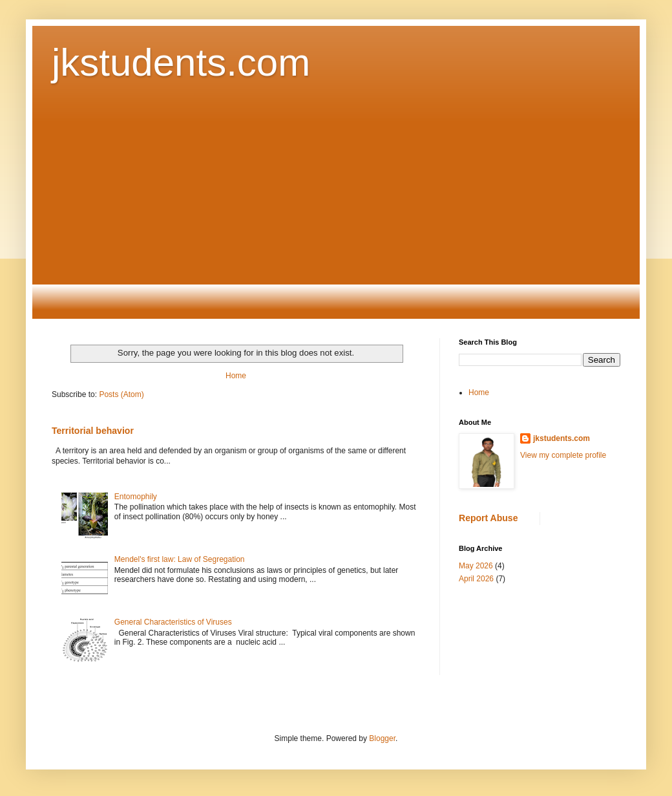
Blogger (382, 738)
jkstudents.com (181, 62)
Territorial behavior (93, 431)
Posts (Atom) (121, 394)
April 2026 (476, 579)
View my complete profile (563, 455)
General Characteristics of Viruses (173, 622)
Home (236, 376)
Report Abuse (488, 518)
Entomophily (136, 497)
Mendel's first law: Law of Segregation (180, 559)
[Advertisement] (336, 212)
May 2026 (476, 566)
